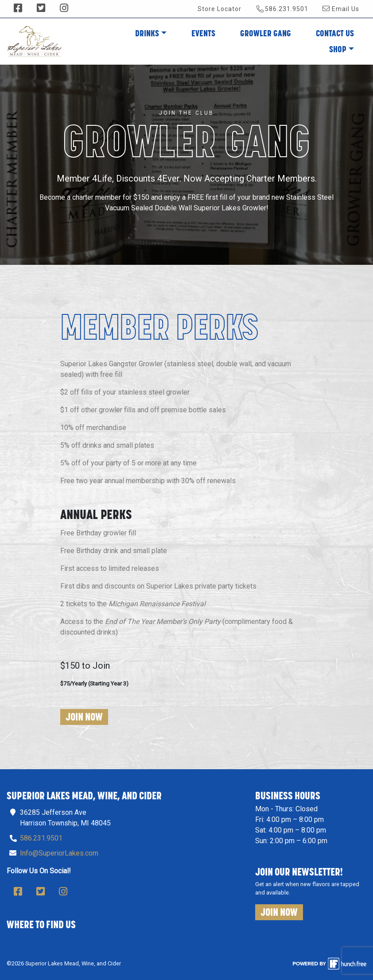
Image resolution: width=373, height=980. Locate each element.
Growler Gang (266, 33)
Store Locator (220, 9)
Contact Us (335, 33)
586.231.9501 (282, 9)
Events (203, 33)
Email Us (341, 9)
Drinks (147, 33)
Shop (338, 49)
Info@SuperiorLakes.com (59, 853)
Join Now (84, 717)
